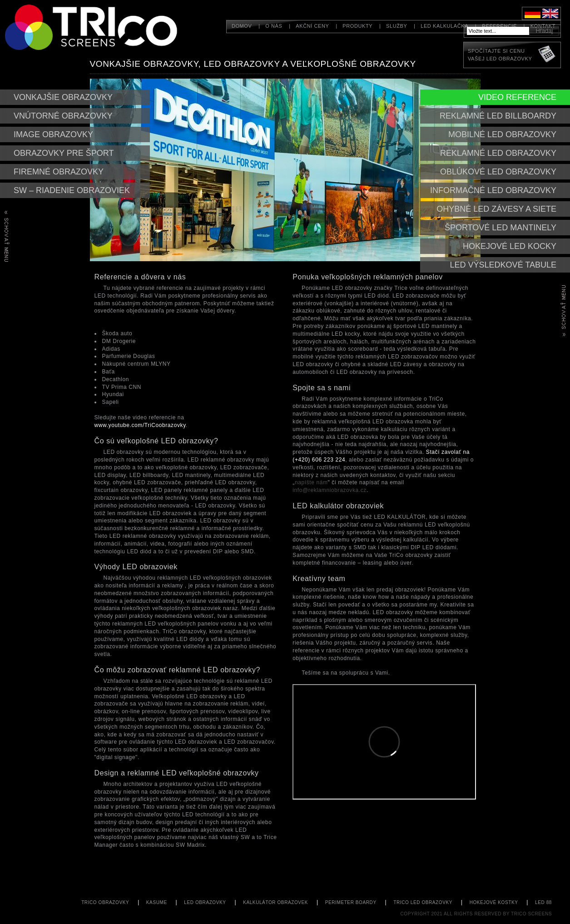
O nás (274, 26)
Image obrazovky (53, 134)
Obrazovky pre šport (64, 153)
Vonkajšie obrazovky (63, 97)
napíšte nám (311, 482)
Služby (397, 26)
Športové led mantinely (501, 228)
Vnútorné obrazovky (63, 116)
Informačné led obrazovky (493, 190)
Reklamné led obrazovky (498, 153)
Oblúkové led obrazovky (498, 172)
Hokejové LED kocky (510, 246)
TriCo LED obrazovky (423, 902)
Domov (242, 26)
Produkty (357, 26)
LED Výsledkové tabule (503, 265)
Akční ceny (312, 26)
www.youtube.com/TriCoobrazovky (140, 425)
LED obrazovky (205, 902)
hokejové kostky (494, 902)
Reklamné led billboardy (498, 116)
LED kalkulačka (444, 26)
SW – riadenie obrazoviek (72, 190)
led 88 (543, 902)
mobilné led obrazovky (502, 134)
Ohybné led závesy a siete (496, 209)
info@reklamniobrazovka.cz (330, 490)
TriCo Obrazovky (105, 902)
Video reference (517, 97)
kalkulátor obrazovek (275, 902)
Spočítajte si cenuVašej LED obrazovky (500, 55)
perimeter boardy (351, 902)
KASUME (157, 902)
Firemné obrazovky (59, 172)
